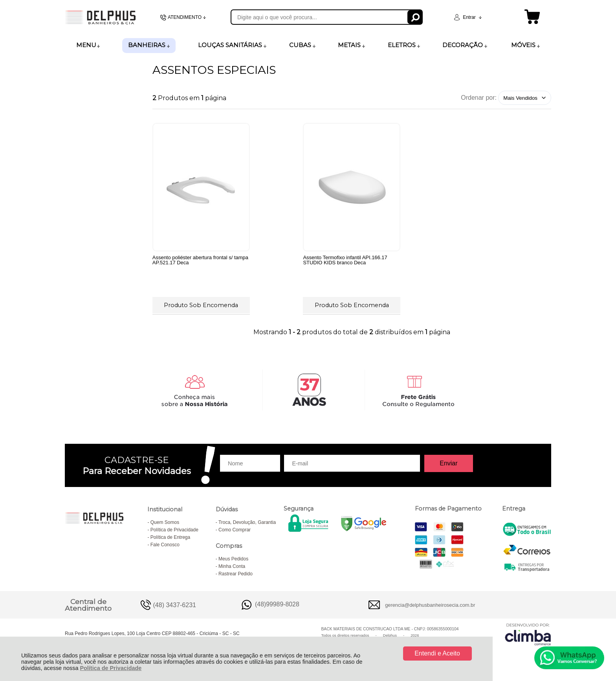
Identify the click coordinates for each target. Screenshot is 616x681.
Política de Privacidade (111, 668)
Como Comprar (235, 530)
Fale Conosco (165, 545)
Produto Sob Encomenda (201, 305)
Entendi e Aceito (437, 653)
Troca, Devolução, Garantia (247, 522)
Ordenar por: (479, 98)
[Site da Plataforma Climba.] (528, 634)
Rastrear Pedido (236, 574)
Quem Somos (165, 522)
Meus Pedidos (233, 559)
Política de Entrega (170, 537)
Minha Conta (232, 566)
